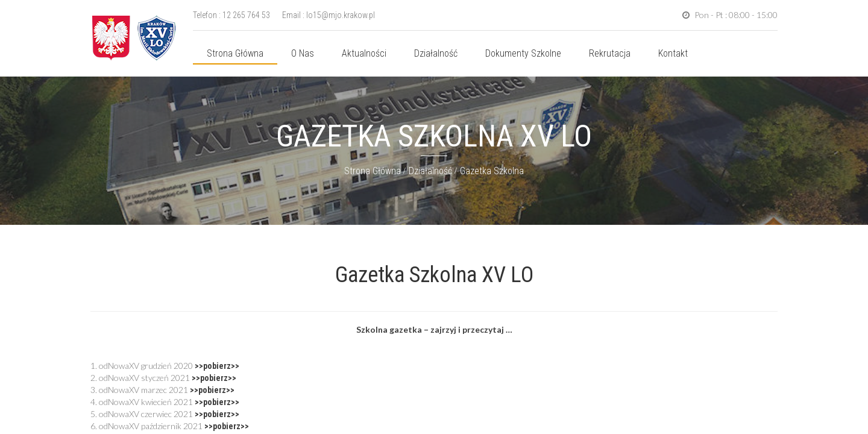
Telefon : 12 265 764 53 (231, 15)
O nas (303, 53)
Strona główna (235, 53)
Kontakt (673, 53)
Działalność (436, 53)
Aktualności (364, 53)
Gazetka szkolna (492, 171)
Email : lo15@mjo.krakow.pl (329, 15)
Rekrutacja (610, 53)
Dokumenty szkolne (523, 53)
